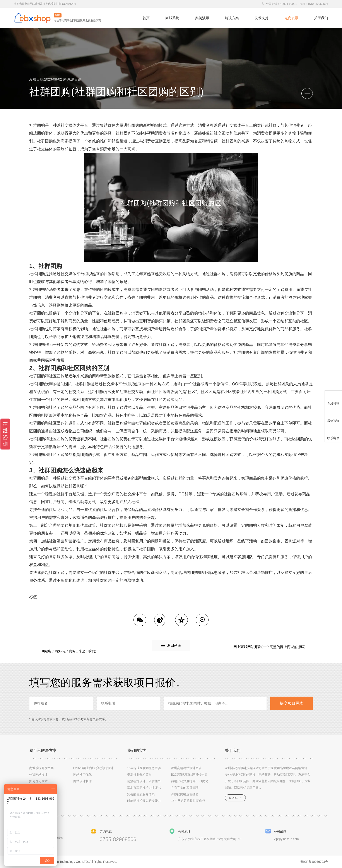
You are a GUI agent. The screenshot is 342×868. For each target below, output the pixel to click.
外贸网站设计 (38, 774)
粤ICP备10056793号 (314, 862)
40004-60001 (288, 4)
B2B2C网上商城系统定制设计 (93, 768)
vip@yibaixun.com (286, 839)
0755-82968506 (318, 4)
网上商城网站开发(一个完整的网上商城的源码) (269, 647)
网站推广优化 (82, 774)
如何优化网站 (38, 781)
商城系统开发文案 (41, 768)
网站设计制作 (82, 781)
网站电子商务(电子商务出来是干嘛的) (66, 647)
